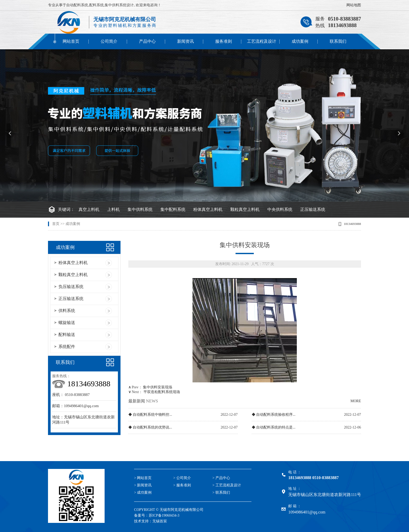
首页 (56, 224)
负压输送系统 (71, 287)
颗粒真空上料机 (245, 209)
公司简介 (109, 41)
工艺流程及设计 (262, 41)
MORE (356, 401)
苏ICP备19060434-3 (164, 515)
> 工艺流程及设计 (227, 485)
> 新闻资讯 (143, 485)
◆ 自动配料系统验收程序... (274, 415)
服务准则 (224, 41)
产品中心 (147, 41)
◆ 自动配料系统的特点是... (274, 427)
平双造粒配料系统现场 (162, 392)
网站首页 (71, 41)
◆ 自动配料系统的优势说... (150, 427)
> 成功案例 (143, 493)
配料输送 (67, 335)
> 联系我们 (221, 493)
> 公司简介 (182, 478)
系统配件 (67, 347)
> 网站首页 (143, 478)
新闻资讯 (185, 41)
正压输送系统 (313, 209)
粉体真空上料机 (208, 209)
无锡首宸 (160, 521)
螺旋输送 (67, 323)
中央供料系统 (280, 209)
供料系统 (67, 311)
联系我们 (338, 41)
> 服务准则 (182, 485)
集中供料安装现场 (158, 387)
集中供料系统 (140, 209)
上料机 (113, 209)
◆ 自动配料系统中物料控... (150, 415)
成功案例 (300, 41)
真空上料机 (89, 209)
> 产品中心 (221, 478)
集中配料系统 (173, 209)
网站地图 (354, 5)
